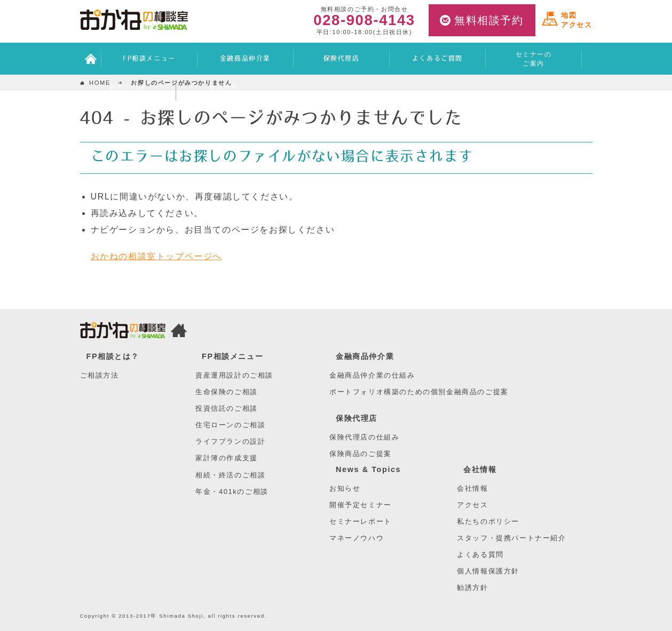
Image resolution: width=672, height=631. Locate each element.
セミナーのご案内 (534, 59)
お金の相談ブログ (128, 91)
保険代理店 (342, 59)
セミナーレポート (361, 521)
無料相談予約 (489, 20)
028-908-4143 (364, 21)
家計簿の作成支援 (227, 458)
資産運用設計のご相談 (234, 375)
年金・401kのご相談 (232, 492)
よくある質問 (480, 554)
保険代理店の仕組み (364, 437)
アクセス (472, 505)
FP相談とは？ (113, 356)
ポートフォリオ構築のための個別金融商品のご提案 (419, 392)
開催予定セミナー (361, 505)
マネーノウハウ (357, 538)
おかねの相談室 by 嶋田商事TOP (123, 332)
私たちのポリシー (488, 521)
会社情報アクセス (224, 91)
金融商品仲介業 (245, 59)
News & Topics (368, 469)
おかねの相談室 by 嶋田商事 (134, 20)
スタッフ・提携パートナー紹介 (511, 538)
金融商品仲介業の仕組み (372, 375)
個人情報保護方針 (488, 571)
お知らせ (345, 488)
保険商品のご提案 (361, 454)
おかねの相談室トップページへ (156, 256)
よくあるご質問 (437, 59)
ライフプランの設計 (230, 441)
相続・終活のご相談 (230, 475)
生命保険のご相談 (227, 392)
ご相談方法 (100, 375)
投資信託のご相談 (227, 408)
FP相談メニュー (149, 59)
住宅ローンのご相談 (230, 425)
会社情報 (480, 469)
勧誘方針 (472, 588)
